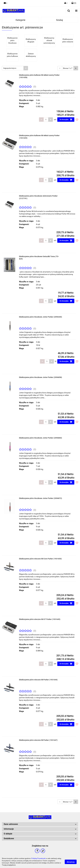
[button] (74, 3)
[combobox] (15, 68)
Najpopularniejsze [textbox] (10, 68)
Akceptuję (71, 862)
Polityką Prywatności (39, 858)
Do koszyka (66, 119)
